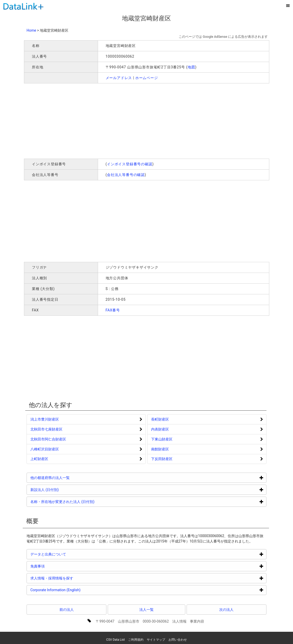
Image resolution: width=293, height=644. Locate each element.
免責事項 (57, 566)
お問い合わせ (178, 640)
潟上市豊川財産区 (45, 419)
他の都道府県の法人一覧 (69, 478)
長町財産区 (160, 419)
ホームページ (147, 78)
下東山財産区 (162, 439)
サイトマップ (156, 640)
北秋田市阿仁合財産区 (48, 439)
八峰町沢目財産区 (45, 449)
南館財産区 (160, 449)
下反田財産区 (162, 459)
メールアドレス (119, 78)
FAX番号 (113, 310)
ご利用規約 (136, 640)
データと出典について (68, 554)
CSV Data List (115, 640)
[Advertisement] (97, 120)
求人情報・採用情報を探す (71, 578)
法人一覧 (146, 610)
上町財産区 (39, 459)
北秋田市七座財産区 (46, 429)
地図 (191, 67)
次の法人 (226, 610)
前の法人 (67, 610)
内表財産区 (160, 429)
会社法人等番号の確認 (126, 175)
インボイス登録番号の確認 (130, 164)
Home (31, 30)
